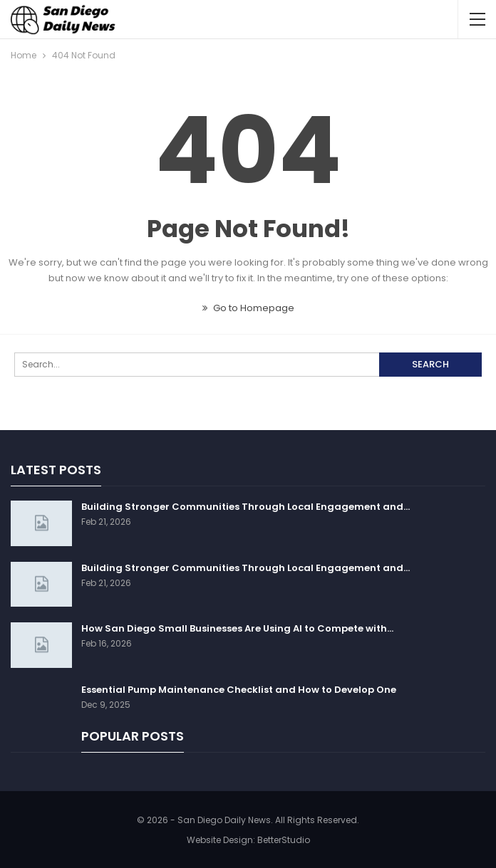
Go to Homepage (248, 308)
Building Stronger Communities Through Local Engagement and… (246, 507)
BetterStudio (284, 840)
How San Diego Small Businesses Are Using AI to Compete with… (237, 628)
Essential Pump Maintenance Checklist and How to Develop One (239, 690)
